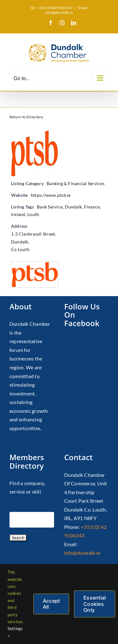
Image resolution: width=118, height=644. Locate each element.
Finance (92, 207)
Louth (33, 214)
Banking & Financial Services (76, 183)
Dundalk (73, 207)
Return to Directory (26, 117)
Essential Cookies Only (95, 604)
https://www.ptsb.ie (51, 195)
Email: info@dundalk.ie (67, 10)
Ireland (18, 214)
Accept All (51, 604)
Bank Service (50, 207)
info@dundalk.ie (82, 553)
